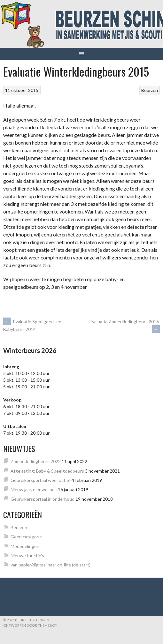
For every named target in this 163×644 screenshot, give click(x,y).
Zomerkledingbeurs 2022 (36, 461)
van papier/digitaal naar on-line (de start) (50, 565)
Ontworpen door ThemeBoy (30, 625)
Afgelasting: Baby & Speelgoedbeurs (47, 471)
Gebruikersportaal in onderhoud (43, 499)
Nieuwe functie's (27, 555)
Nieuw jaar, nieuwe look (34, 489)
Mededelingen (25, 546)
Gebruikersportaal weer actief (41, 480)
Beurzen (150, 90)
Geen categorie (26, 537)
